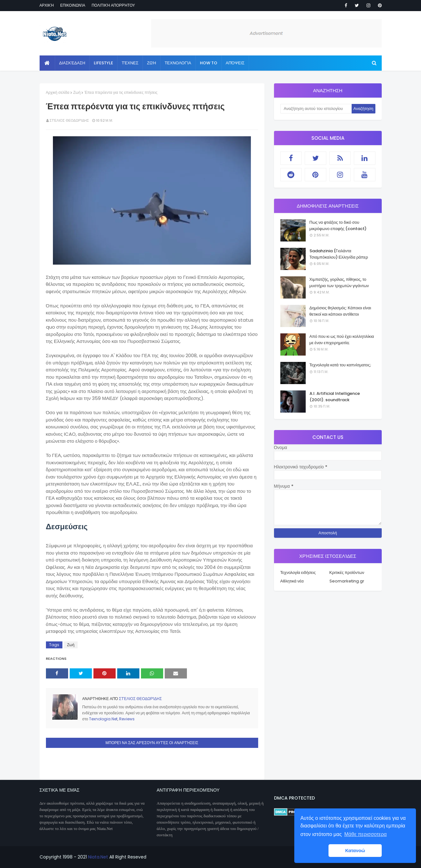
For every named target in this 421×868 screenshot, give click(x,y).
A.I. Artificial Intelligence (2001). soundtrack (335, 397)
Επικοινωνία (73, 5)
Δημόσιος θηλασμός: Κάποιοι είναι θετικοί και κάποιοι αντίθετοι (340, 311)
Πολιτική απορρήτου (113, 5)
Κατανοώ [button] (355, 851)
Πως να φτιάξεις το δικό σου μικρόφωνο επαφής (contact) (338, 225)
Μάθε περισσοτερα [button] (366, 834)
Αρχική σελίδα (58, 92)
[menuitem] (47, 63)
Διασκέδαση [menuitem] (72, 63)
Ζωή (77, 92)
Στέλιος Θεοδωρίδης (69, 120)
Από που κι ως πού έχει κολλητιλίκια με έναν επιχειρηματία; (342, 340)
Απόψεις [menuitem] (235, 63)
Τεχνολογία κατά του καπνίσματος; (340, 365)
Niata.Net (98, 857)
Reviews (127, 719)
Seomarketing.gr (347, 581)
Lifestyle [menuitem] (103, 63)
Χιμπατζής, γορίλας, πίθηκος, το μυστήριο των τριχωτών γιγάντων (339, 283)
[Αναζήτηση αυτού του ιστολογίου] (316, 109)
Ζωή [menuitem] (152, 63)
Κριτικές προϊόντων (347, 572)
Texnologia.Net (103, 719)
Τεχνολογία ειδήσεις (298, 572)
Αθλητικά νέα (292, 581)
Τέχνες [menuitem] (130, 63)
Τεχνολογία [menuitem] (178, 63)
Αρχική (47, 5)
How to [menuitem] (209, 63)
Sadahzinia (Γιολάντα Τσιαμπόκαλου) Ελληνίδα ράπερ (339, 254)
